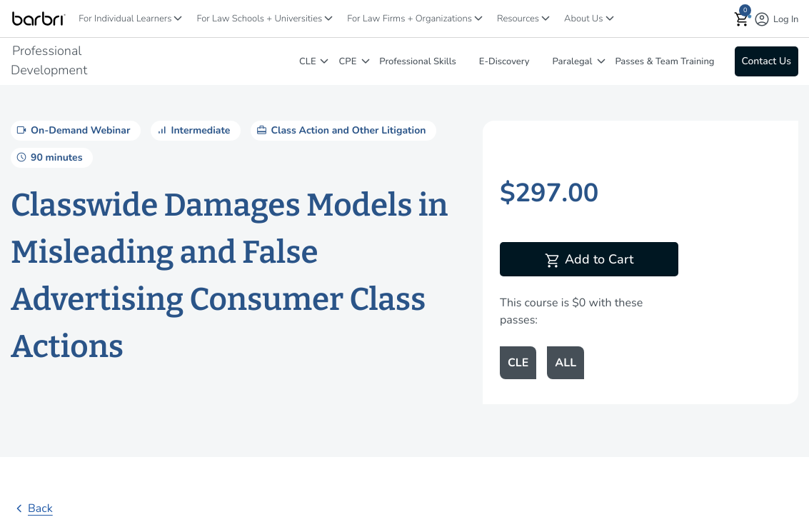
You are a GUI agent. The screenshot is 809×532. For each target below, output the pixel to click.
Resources (518, 19)
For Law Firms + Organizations (409, 19)
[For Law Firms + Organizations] (478, 18)
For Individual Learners (125, 19)
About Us (583, 19)
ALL (566, 363)
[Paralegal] (601, 61)
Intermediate (192, 130)
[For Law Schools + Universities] (328, 18)
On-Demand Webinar (72, 130)
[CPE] (366, 61)
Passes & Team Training (664, 61)
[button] (742, 19)
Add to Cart (589, 261)
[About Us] (610, 18)
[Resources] (546, 18)
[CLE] (324, 61)
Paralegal (573, 61)
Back (32, 508)
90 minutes (48, 157)
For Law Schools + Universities (259, 19)
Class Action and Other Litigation (340, 130)
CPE (348, 61)
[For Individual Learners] (178, 18)
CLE (308, 61)
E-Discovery (504, 61)
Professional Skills (418, 61)
